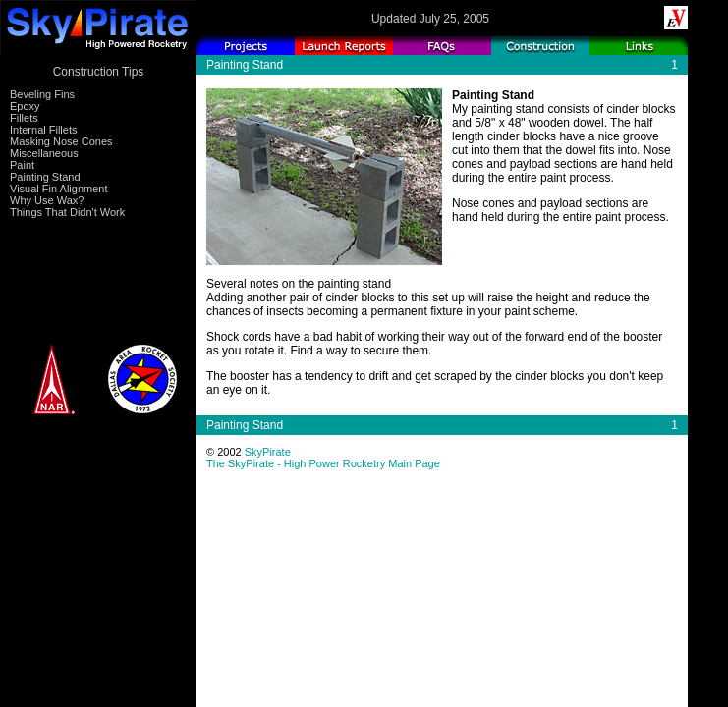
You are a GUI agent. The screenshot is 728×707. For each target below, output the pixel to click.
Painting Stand (45, 177)
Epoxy (25, 106)
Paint (22, 165)
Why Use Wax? (47, 200)
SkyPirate (268, 452)
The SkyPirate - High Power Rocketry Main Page (323, 463)
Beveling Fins (42, 94)
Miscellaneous (44, 153)
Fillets (24, 118)
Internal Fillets (43, 130)
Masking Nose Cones (61, 141)
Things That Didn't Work (67, 212)
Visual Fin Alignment (58, 189)
